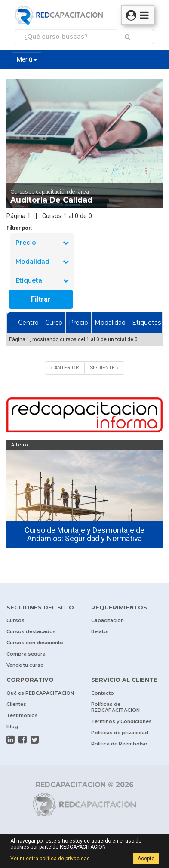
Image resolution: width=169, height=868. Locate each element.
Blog (12, 726)
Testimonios (22, 715)
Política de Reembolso (119, 744)
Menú (27, 59)
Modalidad (42, 262)
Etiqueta (42, 280)
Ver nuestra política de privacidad (50, 859)
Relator (100, 631)
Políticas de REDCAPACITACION (115, 707)
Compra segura (26, 654)
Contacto (103, 693)
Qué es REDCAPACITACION (40, 693)
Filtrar (41, 299)
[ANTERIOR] (65, 368)
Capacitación (108, 620)
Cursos (15, 620)
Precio (42, 243)
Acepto (146, 859)
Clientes (16, 704)
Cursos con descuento (35, 643)
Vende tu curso (25, 665)
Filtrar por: (19, 228)
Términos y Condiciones (121, 721)
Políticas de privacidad (120, 733)
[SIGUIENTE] (104, 368)
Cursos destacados (31, 631)
